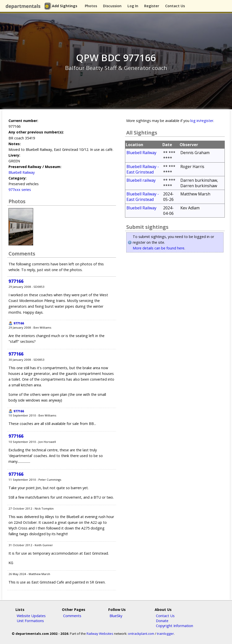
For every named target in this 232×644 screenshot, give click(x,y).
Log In (133, 6)
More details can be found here (159, 248)
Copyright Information (174, 626)
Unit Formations (30, 621)
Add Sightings (65, 6)
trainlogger (165, 634)
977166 (16, 281)
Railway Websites (100, 634)
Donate (162, 621)
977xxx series (20, 190)
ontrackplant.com (141, 634)
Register (152, 6)
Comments (72, 616)
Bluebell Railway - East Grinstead (143, 169)
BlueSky (116, 616)
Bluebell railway (141, 180)
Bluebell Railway (22, 172)
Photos (91, 6)
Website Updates (31, 616)
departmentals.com (24, 6)
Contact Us (175, 6)
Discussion (112, 6)
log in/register (202, 121)
